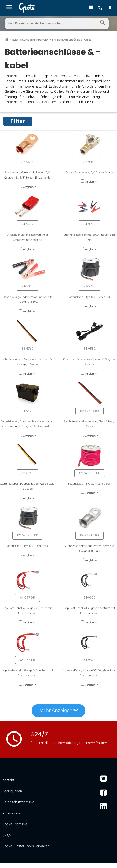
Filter (18, 121)
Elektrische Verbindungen (30, 40)
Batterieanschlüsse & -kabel (72, 40)
